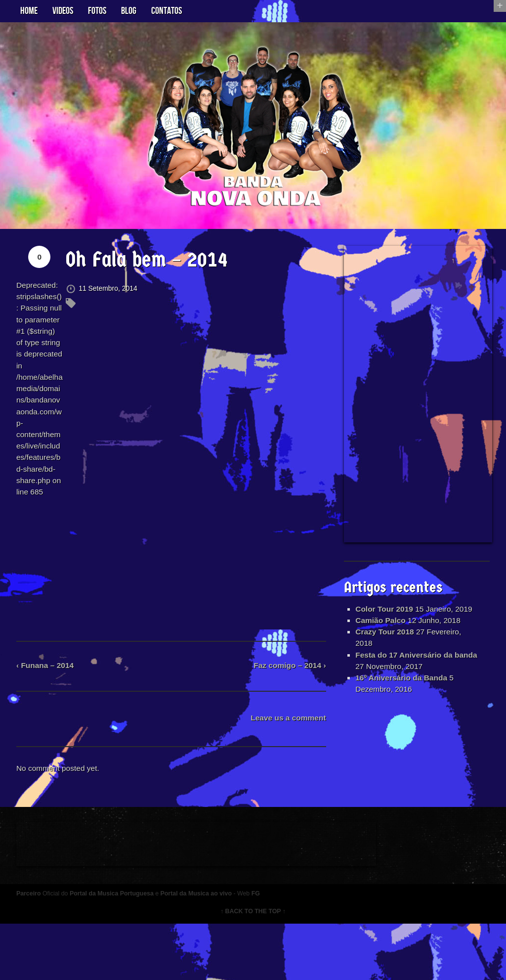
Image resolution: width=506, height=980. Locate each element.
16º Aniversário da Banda (402, 697)
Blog (129, 11)
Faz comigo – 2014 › (287, 713)
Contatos (167, 11)
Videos (63, 11)
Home (29, 11)
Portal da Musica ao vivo (206, 950)
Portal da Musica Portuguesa (119, 950)
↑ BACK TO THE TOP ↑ (253, 968)
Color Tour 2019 (384, 614)
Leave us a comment (286, 766)
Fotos (97, 11)
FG (268, 950)
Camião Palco (380, 638)
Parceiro (33, 950)
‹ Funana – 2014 (50, 713)
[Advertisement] (417, 397)
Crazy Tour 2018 (384, 649)
